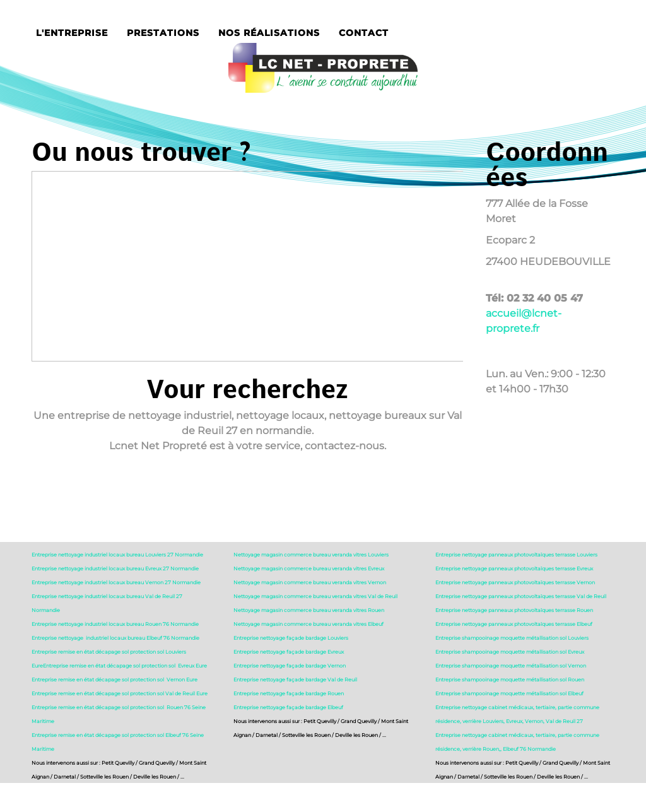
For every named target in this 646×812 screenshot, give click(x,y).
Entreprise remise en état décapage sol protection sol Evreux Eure (125, 666)
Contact (364, 33)
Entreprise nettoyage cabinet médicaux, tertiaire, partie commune (517, 707)
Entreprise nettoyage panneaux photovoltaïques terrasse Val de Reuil (521, 596)
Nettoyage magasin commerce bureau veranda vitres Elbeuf (308, 624)
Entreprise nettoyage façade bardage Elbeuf (288, 707)
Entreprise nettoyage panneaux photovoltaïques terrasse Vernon (515, 582)
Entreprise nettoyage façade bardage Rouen (289, 693)
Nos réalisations (269, 33)
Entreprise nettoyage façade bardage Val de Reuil (295, 680)
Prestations (163, 33)
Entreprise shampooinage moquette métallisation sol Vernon (511, 666)
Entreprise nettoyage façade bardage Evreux (289, 652)
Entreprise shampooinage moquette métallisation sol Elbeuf (509, 693)
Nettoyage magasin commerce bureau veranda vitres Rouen (309, 610)
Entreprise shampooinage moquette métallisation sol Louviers (512, 638)
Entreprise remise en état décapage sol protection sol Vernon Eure (115, 680)
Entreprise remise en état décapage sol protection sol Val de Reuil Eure (120, 693)
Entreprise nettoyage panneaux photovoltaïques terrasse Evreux (514, 568)
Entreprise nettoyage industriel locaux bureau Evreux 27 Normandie (115, 568)
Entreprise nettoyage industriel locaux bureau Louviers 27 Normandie (117, 555)
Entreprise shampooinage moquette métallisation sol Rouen (510, 680)
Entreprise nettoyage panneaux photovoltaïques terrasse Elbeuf (514, 624)
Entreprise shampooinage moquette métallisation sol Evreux (510, 652)
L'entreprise (72, 33)
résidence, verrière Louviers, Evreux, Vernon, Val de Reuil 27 (509, 721)
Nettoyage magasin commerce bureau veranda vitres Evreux (309, 568)
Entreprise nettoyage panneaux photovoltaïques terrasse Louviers (516, 555)
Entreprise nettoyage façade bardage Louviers (291, 638)
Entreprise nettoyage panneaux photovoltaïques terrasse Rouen (514, 610)
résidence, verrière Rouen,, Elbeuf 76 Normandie (496, 749)
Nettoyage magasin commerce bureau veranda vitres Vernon (310, 582)
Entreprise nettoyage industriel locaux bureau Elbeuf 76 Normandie (115, 638)
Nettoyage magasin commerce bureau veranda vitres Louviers (311, 555)
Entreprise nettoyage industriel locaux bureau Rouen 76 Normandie (115, 624)
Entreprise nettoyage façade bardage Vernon (290, 666)
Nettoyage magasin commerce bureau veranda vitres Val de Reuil (315, 596)
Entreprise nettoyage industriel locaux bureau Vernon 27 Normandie (116, 582)
